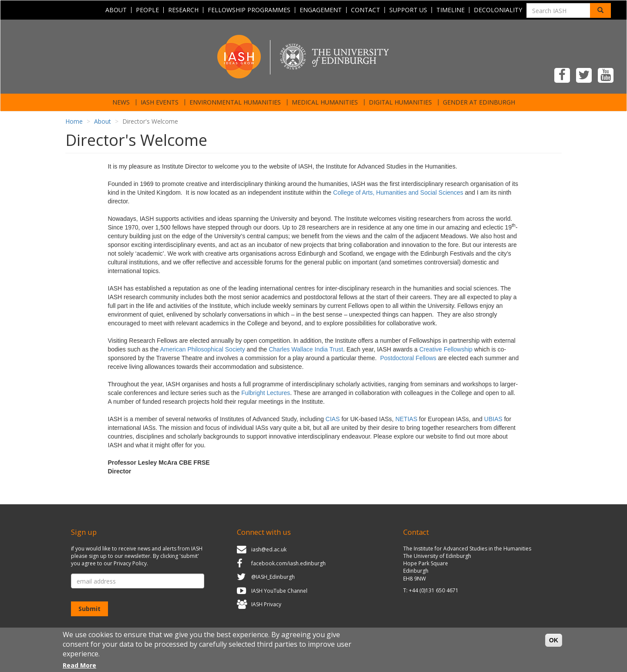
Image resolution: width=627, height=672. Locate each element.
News (121, 102)
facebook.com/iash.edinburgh (288, 563)
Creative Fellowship (446, 349)
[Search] (600, 10)
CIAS (333, 419)
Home (74, 121)
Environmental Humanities (235, 102)
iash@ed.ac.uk (269, 549)
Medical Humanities (325, 102)
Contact (366, 10)
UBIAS (493, 419)
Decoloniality (498, 10)
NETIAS (406, 419)
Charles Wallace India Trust (306, 349)
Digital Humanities (400, 102)
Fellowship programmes (249, 10)
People (147, 10)
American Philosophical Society (202, 349)
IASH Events (160, 102)
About (116, 10)
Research (183, 10)
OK (554, 645)
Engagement (321, 10)
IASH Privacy (266, 605)
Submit (89, 609)
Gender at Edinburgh (479, 102)
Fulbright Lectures (266, 393)
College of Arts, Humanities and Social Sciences (398, 192)
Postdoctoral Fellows (408, 358)
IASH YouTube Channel (279, 591)
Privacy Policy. (131, 563)
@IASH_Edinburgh (273, 577)
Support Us (408, 10)
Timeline (450, 10)
